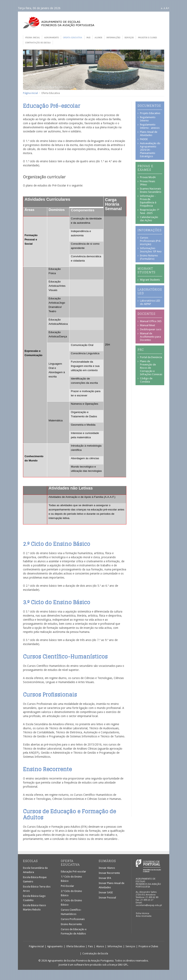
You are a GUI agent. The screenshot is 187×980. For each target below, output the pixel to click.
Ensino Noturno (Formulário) (149, 257)
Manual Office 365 (151, 321)
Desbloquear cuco (151, 329)
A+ (168, 8)
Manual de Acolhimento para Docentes (150, 337)
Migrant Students (150, 280)
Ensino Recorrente (71, 924)
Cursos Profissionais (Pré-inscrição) (151, 241)
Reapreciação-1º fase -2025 (150, 211)
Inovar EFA (105, 878)
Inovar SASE (106, 892)
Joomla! (63, 965)
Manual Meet (148, 325)
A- (162, 8)
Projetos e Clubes (147, 37)
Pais (88, 37)
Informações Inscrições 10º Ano (151, 250)
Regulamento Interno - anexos (150, 126)
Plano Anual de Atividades (149, 134)
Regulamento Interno (148, 119)
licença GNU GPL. (119, 965)
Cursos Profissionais (73, 919)
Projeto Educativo (150, 113)
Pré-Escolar (67, 886)
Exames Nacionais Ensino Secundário (151, 190)
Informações (113, 37)
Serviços (129, 37)
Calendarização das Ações (149, 219)
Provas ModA (148, 177)
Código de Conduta (146, 380)
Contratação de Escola (38, 43)
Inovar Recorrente (109, 873)
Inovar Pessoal (107, 898)
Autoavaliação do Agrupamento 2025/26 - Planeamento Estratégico (150, 150)
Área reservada (144, 916)
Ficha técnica (143, 913)
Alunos (98, 37)
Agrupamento (51, 37)
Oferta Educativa (73, 37)
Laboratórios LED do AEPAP (150, 302)
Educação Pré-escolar (73, 872)
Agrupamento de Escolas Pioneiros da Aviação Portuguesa (59, 22)
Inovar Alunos (107, 868)
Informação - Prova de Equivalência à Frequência (148, 201)
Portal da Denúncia (151, 357)
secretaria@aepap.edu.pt (149, 905)
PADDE (144, 139)
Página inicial (33, 37)
